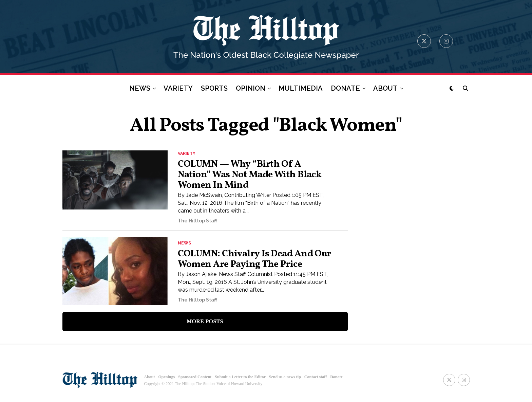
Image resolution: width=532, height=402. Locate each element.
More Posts (205, 322)
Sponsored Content (195, 377)
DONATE (345, 88)
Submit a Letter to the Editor (240, 377)
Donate (336, 377)
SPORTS (214, 88)
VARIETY (178, 88)
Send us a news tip (285, 377)
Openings (167, 377)
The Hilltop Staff (197, 221)
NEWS (140, 88)
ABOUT (385, 88)
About (150, 377)
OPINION (251, 88)
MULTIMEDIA (301, 88)
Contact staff (316, 377)
